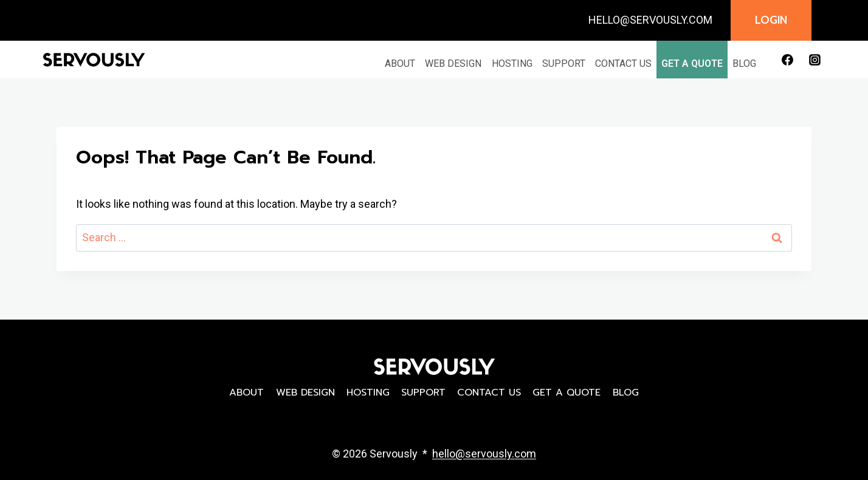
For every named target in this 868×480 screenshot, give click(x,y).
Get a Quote (692, 63)
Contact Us (623, 63)
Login (771, 20)
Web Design (453, 63)
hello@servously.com (484, 454)
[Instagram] (815, 60)
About (400, 63)
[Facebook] (787, 60)
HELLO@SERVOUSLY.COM (650, 20)
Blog (744, 63)
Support (564, 63)
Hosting (512, 63)
